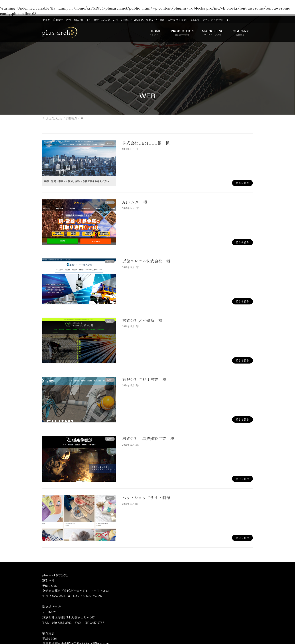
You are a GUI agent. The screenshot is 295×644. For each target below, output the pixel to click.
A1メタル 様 (135, 202)
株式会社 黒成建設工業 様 (148, 438)
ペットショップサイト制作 (146, 497)
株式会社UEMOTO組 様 (146, 143)
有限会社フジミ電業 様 (144, 379)
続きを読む (242, 183)
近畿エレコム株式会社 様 (146, 261)
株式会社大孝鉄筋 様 (142, 320)
